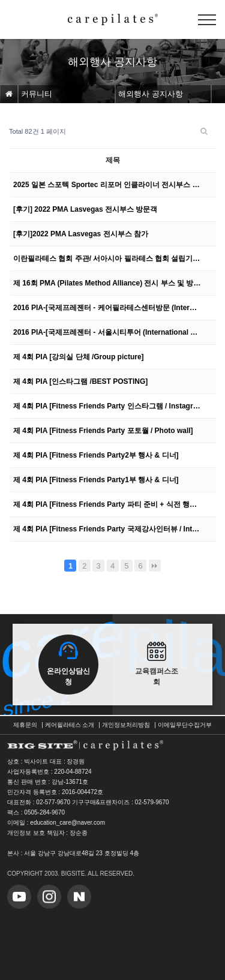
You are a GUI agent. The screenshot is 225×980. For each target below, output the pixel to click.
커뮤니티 (37, 94)
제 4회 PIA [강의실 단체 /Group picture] (79, 357)
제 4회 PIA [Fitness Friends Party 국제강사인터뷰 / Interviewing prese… (107, 529)
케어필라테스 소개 (70, 725)
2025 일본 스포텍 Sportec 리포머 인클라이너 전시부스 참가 (107, 185)
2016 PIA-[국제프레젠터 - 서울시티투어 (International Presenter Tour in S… (107, 332)
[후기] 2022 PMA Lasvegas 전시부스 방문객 (85, 209)
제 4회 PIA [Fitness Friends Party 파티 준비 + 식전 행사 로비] (107, 504)
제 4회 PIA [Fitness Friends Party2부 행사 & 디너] (96, 455)
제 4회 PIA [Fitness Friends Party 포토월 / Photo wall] (103, 431)
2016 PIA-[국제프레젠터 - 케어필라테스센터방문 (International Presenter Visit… (107, 308)
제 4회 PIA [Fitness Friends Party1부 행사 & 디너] (96, 480)
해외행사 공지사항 (151, 94)
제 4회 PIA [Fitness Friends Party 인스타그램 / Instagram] (107, 406)
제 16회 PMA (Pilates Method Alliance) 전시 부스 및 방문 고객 (107, 283)
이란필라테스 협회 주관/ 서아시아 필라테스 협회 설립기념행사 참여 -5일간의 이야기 (107, 258)
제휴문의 (25, 725)
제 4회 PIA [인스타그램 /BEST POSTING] (80, 381)
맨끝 (155, 566)
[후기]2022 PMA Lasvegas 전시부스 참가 (81, 234)
